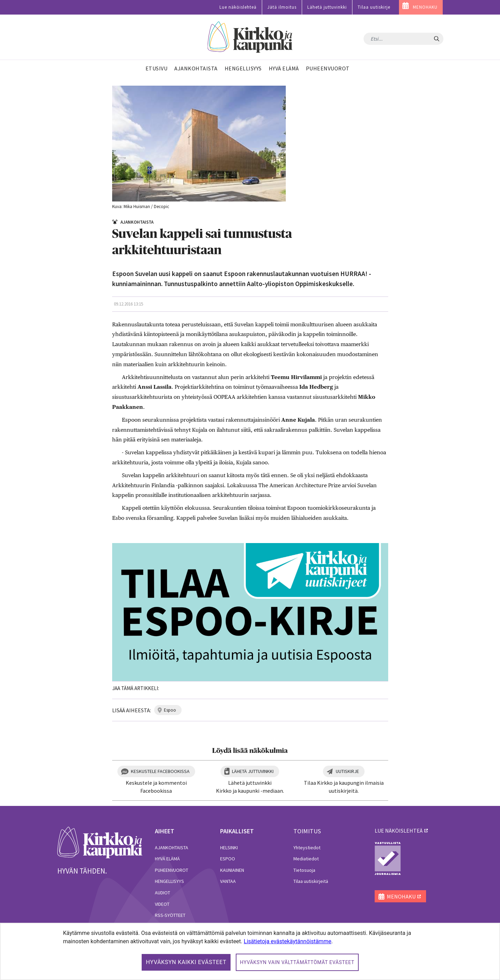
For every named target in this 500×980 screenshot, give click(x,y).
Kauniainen (232, 870)
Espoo (228, 859)
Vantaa (228, 881)
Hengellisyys (169, 881)
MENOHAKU (425, 7)
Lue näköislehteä (238, 7)
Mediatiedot (306, 859)
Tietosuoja (304, 870)
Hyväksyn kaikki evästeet (186, 962)
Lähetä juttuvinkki (327, 7)
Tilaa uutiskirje (374, 7)
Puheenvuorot (172, 870)
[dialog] (250, 951)
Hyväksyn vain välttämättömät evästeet (297, 962)
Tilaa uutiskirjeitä (311, 881)
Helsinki (229, 848)
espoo (170, 710)
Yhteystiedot (307, 848)
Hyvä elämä (167, 859)
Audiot (162, 893)
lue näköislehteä (399, 831)
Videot (162, 904)
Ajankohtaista (172, 848)
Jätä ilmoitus (282, 7)
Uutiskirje (347, 771)
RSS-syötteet (170, 915)
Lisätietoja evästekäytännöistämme (287, 941)
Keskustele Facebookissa (160, 771)
